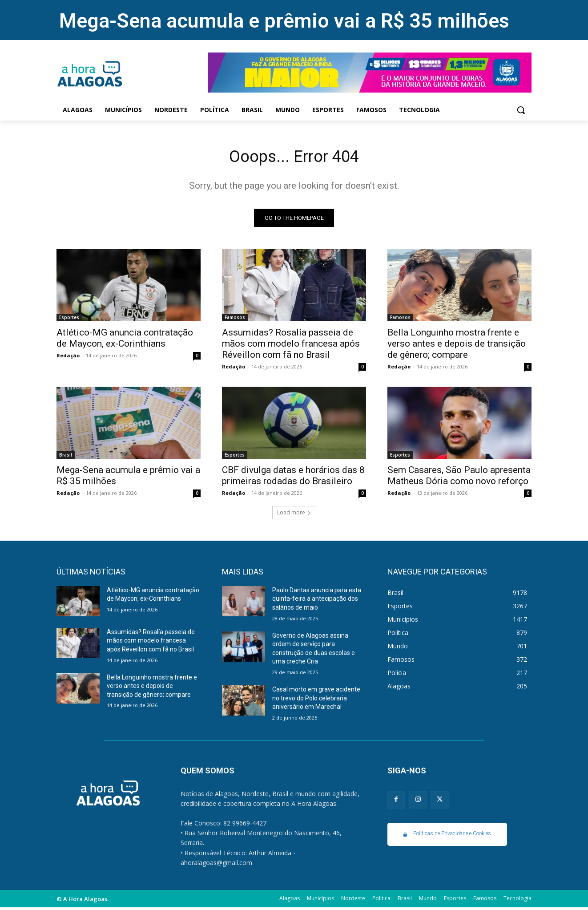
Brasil (66, 457)
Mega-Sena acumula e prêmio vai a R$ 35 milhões (284, 21)
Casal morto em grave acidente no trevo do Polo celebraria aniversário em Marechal (316, 700)
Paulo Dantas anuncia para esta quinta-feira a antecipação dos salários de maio (317, 601)
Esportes (69, 320)
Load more (294, 515)
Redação (68, 358)
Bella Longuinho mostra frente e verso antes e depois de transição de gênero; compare (457, 346)
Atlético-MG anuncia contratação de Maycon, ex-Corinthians (125, 340)
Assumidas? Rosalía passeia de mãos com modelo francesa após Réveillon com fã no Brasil (291, 346)
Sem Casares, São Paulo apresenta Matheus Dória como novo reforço (459, 478)
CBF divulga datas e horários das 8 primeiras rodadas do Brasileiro (293, 478)
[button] (521, 110)
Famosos (235, 320)
